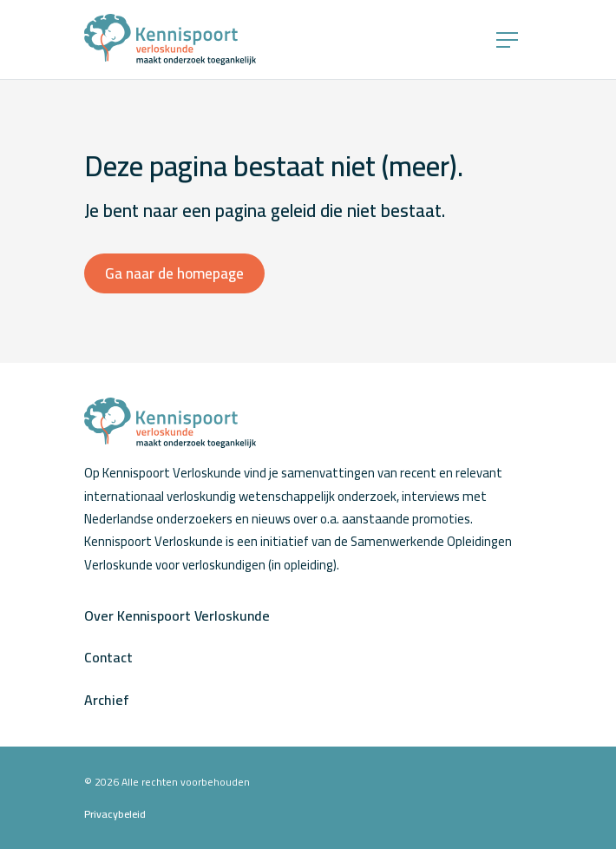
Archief (107, 700)
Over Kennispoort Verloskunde (177, 615)
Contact (108, 657)
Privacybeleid (115, 814)
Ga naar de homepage (174, 273)
